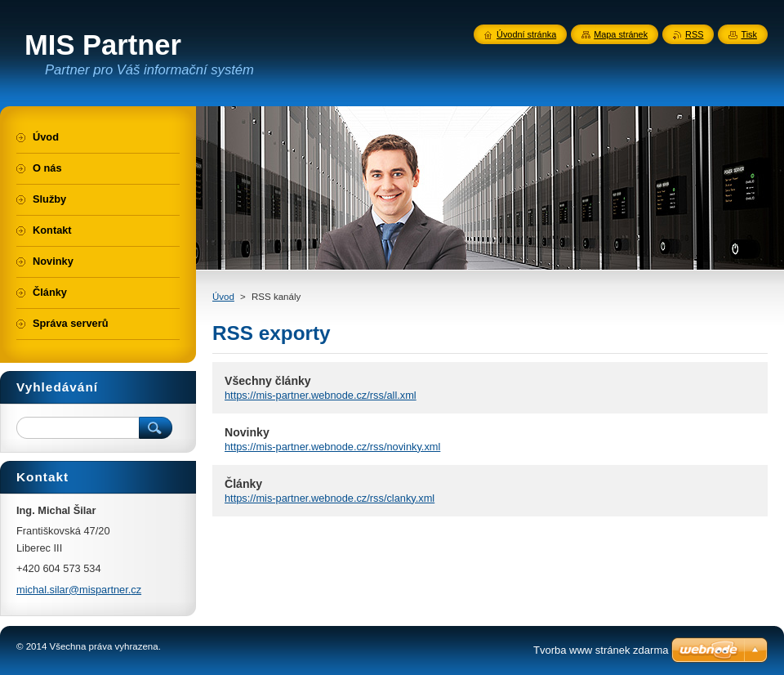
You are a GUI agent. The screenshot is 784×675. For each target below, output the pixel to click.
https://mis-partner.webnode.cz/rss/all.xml (321, 395)
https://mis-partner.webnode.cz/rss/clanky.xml (330, 498)
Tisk (749, 34)
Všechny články (268, 381)
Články (243, 484)
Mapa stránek (621, 34)
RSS (694, 34)
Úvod (223, 297)
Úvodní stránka (526, 34)
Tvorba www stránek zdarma (601, 650)
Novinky (247, 432)
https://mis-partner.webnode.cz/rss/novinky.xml (332, 447)
